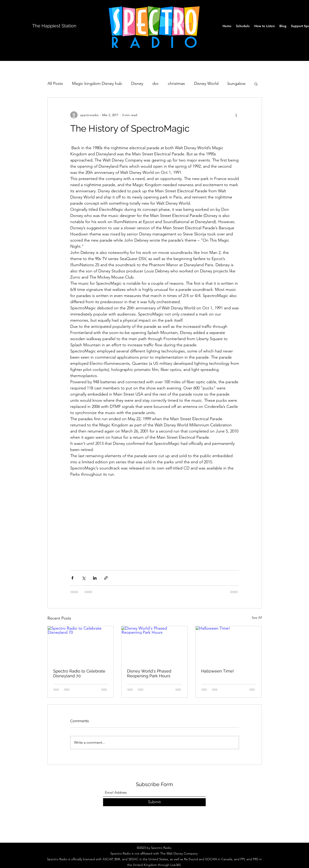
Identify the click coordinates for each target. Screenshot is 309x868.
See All (257, 618)
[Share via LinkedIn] (95, 578)
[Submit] (154, 802)
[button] (256, 84)
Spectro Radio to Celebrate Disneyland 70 (79, 673)
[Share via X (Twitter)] (84, 578)
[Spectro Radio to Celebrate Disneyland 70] (81, 645)
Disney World (206, 83)
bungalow (237, 83)
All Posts (55, 83)
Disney (137, 83)
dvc (156, 83)
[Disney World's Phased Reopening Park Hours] (154, 645)
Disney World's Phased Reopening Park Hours (149, 673)
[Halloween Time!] (229, 645)
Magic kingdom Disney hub (97, 83)
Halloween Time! (218, 671)
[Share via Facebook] (72, 578)
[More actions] (236, 115)
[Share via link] (106, 578)
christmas (176, 83)
